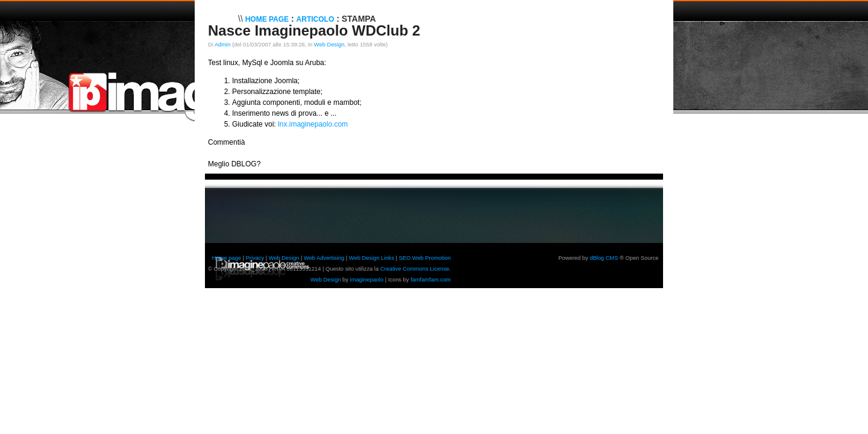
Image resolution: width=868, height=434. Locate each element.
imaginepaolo (367, 280)
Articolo (316, 19)
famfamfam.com (431, 280)
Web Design (329, 45)
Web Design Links (372, 258)
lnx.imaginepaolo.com (313, 124)
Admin (222, 45)
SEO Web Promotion (424, 258)
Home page (227, 258)
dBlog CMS (604, 258)
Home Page (267, 19)
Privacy (255, 258)
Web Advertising (324, 258)
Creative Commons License (415, 269)
